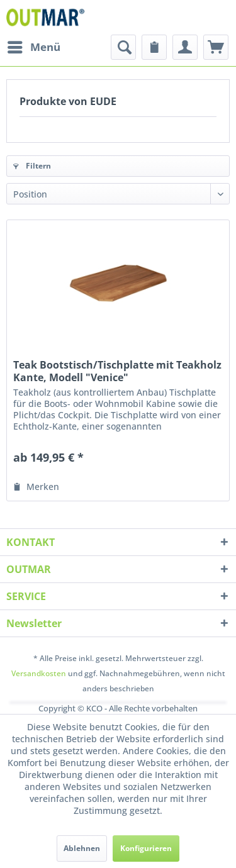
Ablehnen (82, 848)
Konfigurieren (146, 848)
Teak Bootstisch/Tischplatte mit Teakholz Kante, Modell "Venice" (117, 371)
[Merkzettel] (154, 47)
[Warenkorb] (216, 47)
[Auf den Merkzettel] (36, 487)
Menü (34, 46)
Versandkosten (39, 673)
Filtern (32, 166)
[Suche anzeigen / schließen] (123, 47)
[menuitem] (33, 47)
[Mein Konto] (185, 47)
